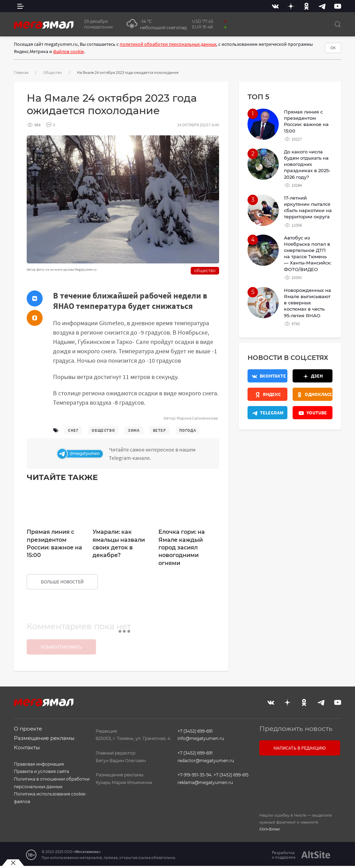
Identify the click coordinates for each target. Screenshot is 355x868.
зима (134, 430)
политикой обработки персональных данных (168, 44)
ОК (333, 48)
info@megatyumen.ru (201, 738)
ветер (159, 430)
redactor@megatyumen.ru (206, 761)
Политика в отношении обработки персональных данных (52, 783)
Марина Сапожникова (197, 418)
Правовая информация (39, 764)
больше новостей (62, 582)
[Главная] (44, 24)
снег (73, 430)
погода (188, 430)
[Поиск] (338, 24)
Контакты (27, 747)
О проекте (28, 729)
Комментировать (61, 647)
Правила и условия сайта (41, 771)
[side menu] (20, 6)
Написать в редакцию (300, 748)
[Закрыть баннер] (13, 863)
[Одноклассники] (306, 6)
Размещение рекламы (44, 738)
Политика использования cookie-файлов (50, 798)
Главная (21, 72)
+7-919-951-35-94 (194, 775)
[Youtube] (338, 6)
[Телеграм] (136, 454)
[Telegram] (322, 6)
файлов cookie (68, 51)
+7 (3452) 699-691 (195, 731)
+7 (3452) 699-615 (231, 775)
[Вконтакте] (275, 6)
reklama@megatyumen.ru (205, 782)
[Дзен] (291, 6)
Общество (53, 72)
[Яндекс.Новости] (267, 394)
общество (103, 430)
